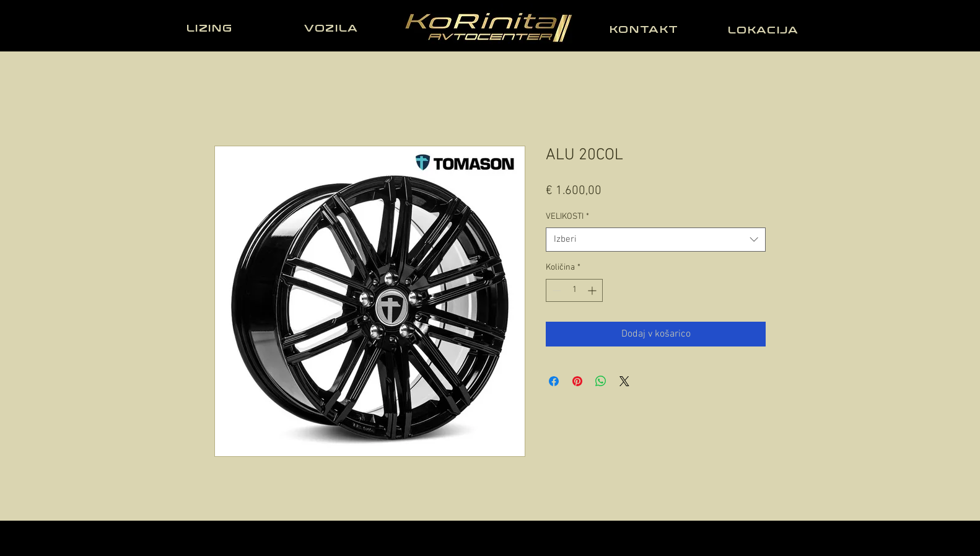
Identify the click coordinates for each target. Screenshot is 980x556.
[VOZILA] (333, 28)
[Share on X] (624, 381)
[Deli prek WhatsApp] (601, 381)
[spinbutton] (574, 290)
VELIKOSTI (567, 217)
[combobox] (656, 240)
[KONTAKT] (645, 29)
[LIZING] (211, 28)
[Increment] (593, 290)
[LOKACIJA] (764, 30)
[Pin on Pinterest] (577, 381)
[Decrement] (555, 290)
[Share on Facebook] (554, 381)
